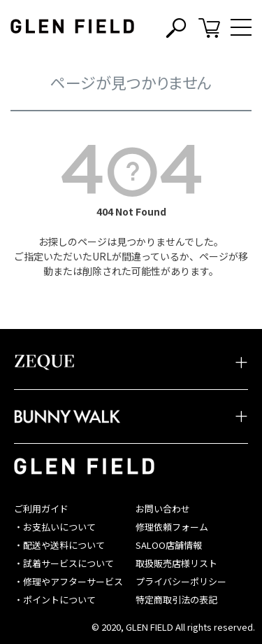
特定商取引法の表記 (176, 600)
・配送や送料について (59, 545)
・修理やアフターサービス (68, 581)
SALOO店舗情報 (169, 545)
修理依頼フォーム (172, 527)
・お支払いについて (55, 527)
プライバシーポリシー (181, 581)
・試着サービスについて (64, 563)
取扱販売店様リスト (176, 563)
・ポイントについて (55, 600)
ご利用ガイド (41, 509)
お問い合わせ (163, 509)
